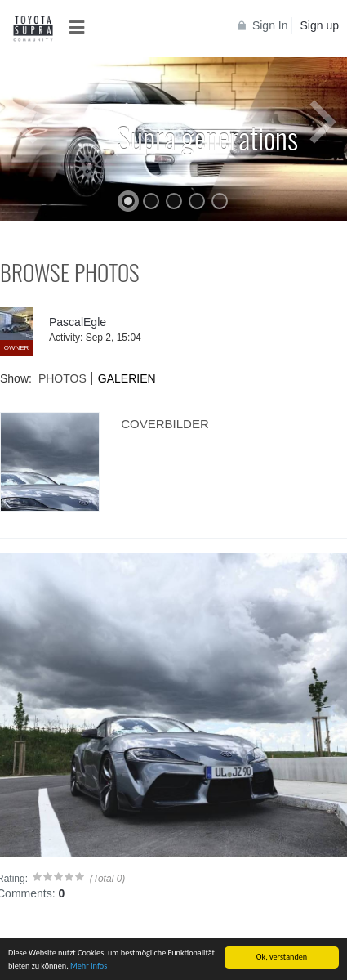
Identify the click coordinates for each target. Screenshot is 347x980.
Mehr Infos (89, 967)
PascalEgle (78, 322)
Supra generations (207, 137)
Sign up (320, 25)
